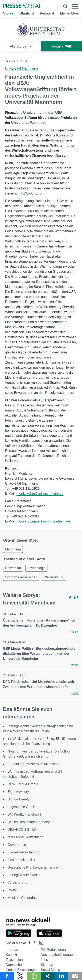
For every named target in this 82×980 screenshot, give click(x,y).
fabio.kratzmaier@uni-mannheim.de (43, 521)
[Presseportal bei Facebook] (28, 943)
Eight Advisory (18, 792)
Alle (74, 597)
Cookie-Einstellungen (22, 970)
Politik (12, 890)
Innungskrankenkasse (24, 875)
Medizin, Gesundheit (23, 898)
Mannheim (13, 549)
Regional (47, 13)
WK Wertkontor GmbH (24, 814)
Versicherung (17, 883)
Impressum (14, 950)
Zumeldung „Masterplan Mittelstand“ (35, 764)
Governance (17, 845)
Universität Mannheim (21, 68)
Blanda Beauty (19, 799)
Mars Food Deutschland (26, 837)
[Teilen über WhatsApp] (34, 976)
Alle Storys (21, 46)
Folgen (61, 46)
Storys (8, 13)
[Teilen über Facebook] (7, 976)
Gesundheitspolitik (21, 860)
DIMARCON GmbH (22, 830)
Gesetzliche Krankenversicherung (33, 867)
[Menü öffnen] (75, 6)
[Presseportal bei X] (34, 943)
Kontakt (11, 955)
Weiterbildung (54, 577)
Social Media (51, 970)
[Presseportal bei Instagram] (40, 942)
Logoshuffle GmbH (22, 807)
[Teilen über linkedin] (61, 976)
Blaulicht (27, 13)
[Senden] (75, 976)
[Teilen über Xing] (48, 976)
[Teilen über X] (21, 976)
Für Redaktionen (53, 950)
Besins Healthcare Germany (29, 822)
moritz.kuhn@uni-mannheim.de (40, 494)
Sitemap (47, 965)
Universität (13, 568)
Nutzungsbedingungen (58, 955)
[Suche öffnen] (65, 6)
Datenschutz (15, 965)
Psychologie (36, 568)
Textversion (14, 960)
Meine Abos (69, 13)
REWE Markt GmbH (23, 784)
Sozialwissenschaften (21, 577)
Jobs (44, 960)
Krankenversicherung (24, 852)
